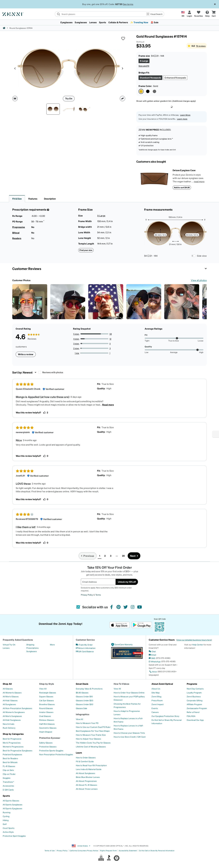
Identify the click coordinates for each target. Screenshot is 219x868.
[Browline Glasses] (47, 704)
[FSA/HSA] (191, 716)
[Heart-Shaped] (46, 732)
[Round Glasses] (46, 708)
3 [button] (111, 556)
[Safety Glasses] (46, 743)
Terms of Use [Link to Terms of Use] (50, 851)
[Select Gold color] (141, 91)
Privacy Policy (87, 595)
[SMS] (152, 658)
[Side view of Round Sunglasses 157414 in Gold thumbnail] (69, 109)
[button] (154, 14)
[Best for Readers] (10, 758)
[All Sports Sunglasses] (13, 804)
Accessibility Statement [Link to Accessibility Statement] (128, 851)
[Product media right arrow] (122, 68)
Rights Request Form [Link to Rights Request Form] (108, 851)
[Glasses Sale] (82, 708)
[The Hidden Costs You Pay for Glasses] (93, 743)
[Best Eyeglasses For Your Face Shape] (93, 731)
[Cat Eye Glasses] (47, 700)
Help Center (198, 645)
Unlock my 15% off (127, 582)
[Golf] (5, 824)
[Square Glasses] (46, 696)
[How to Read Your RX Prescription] (91, 765)
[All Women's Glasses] (12, 693)
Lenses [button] (93, 22)
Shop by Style (47, 684)
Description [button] (50, 199)
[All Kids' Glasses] (10, 700)
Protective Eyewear (50, 738)
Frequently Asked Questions (18, 640)
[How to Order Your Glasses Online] (129, 693)
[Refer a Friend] (193, 712)
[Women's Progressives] (13, 747)
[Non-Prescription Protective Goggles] (56, 754)
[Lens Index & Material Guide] (89, 769)
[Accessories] (8, 786)
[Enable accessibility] (216, 434)
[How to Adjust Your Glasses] (88, 739)
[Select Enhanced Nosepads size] (175, 78)
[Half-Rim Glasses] (47, 724)
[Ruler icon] (122, 99)
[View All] (43, 689)
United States (81, 846)
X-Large (101, 216)
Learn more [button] (182, 119)
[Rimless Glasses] (47, 720)
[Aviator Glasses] (46, 712)
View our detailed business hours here (194, 640)
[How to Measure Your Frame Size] (91, 735)
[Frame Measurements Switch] (194, 256)
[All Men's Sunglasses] (12, 716)
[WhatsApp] (155, 661)
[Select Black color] (148, 91)
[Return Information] (86, 648)
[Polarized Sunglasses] (12, 754)
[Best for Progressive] (12, 739)
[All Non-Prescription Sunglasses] (17, 708)
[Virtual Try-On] (9, 645)
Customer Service (85, 640)
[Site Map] (156, 693)
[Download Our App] (195, 720)
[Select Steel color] (154, 91)
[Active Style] (8, 832)
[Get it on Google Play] (142, 625)
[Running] (7, 812)
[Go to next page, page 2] (134, 556)
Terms (98, 595)
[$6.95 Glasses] (82, 693)
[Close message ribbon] (215, 4)
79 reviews (201, 46)
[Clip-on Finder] (9, 774)
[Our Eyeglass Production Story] (165, 716)
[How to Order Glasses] (86, 757)
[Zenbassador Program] (197, 708)
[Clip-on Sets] (8, 770)
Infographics (83, 714)
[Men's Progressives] (12, 743)
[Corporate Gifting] (195, 700)
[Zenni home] (4, 28)
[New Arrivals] (9, 724)
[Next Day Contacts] (195, 689)
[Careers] (155, 712)
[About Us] (156, 689)
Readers (17, 238)
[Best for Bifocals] (10, 762)
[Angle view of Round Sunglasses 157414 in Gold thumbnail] (84, 109)
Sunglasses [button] (81, 22)
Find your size (86, 250)
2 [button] (105, 556)
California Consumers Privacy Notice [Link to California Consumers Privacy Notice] (84, 851)
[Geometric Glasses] (48, 728)
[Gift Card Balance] (85, 651)
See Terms (127, 4)
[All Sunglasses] (9, 704)
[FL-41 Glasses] (9, 766)
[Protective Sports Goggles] (51, 750)
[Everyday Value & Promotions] (89, 689)
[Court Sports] (9, 828)
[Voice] (153, 672)
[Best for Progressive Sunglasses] (18, 750)
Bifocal (16, 233)
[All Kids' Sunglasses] (12, 720)
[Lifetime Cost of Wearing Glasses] (91, 747)
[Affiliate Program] (194, 704)
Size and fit (144, 66)
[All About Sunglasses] (85, 773)
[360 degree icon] (15, 99)
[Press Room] (157, 700)
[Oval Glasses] (45, 716)
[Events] (155, 708)
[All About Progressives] (86, 781)
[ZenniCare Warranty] (122, 645)
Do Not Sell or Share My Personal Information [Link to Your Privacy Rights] (157, 851)
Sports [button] (103, 22)
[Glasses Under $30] (84, 704)
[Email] (152, 655)
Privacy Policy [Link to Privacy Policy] (62, 851)
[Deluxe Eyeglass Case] (154, 179)
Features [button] (33, 199)
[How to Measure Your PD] (87, 723)
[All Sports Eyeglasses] (13, 808)
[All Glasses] (8, 689)
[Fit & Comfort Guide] (85, 761)
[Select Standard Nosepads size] (150, 78)
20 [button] (123, 556)
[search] (100, 14)
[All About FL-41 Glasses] (86, 785)
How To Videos (121, 684)
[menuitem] (109, 22)
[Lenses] (6, 648)
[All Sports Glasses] (11, 801)
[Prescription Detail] (48, 210)
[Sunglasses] (32, 651)
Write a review (26, 354)
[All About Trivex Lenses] (87, 789)
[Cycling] (6, 816)
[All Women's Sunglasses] (14, 712)
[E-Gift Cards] (8, 790)
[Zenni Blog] (156, 696)
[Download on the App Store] (120, 625)
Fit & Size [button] (17, 199)
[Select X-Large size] (144, 61)
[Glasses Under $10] (84, 696)
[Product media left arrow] (15, 68)
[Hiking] (6, 820)
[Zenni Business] (194, 696)
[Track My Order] (84, 645)
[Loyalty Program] (194, 693)
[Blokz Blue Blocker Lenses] (88, 777)
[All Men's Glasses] (11, 696)
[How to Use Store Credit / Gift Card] (130, 737)
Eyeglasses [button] (66, 22)
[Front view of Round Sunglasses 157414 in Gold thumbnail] (53, 109)
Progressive (19, 227)
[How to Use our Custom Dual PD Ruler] (93, 727)
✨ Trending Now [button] (139, 22)
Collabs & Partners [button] (118, 22)
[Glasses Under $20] (84, 700)
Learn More (185, 115)
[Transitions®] (8, 782)
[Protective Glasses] (48, 747)
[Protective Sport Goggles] (14, 836)
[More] (52, 645)
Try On (69, 98)
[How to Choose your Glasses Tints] (129, 733)
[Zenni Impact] (158, 704)
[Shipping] (30, 645)
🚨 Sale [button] (155, 22)
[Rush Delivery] (9, 728)
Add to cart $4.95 (182, 187)
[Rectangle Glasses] (48, 693)
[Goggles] (7, 778)
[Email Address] (98, 582)
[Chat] (152, 651)
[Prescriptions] (32, 648)
